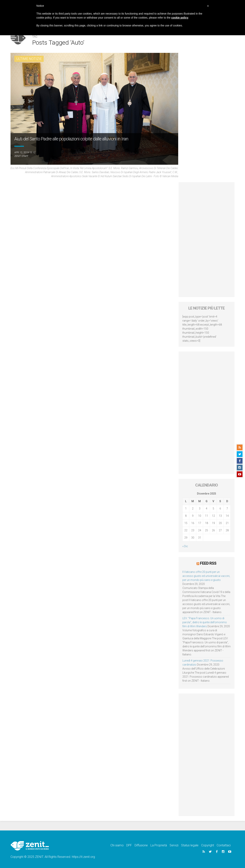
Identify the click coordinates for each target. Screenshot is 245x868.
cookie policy (180, 18)
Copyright (208, 845)
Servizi (174, 845)
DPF (129, 845)
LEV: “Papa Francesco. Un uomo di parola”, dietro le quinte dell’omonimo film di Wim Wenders (205, 622)
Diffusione (141, 845)
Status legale (190, 845)
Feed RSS (208, 563)
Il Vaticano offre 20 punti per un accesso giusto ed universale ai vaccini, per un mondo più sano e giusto (206, 576)
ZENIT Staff (21, 156)
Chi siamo (117, 845)
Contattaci (224, 845)
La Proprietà (159, 845)
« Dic (185, 546)
